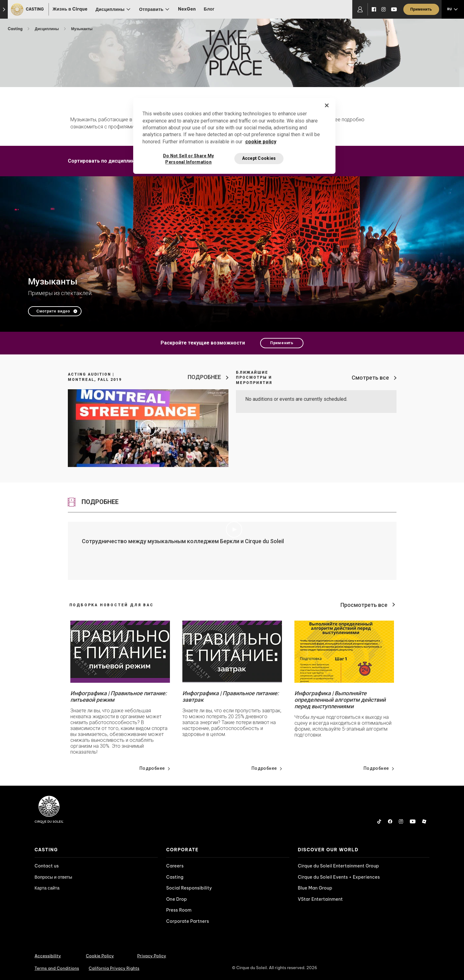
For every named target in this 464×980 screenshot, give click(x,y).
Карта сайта (47, 888)
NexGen (187, 9)
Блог (209, 9)
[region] (234, 136)
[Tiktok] (379, 821)
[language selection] (453, 9)
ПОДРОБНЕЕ (204, 377)
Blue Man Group (315, 888)
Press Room (179, 910)
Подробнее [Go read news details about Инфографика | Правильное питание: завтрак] (264, 768)
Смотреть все (370, 378)
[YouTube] (394, 9)
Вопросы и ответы (53, 877)
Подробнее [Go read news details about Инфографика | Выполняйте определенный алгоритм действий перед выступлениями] (376, 768)
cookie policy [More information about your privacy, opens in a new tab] (261, 142)
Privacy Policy (152, 956)
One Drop (177, 899)
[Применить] (421, 9)
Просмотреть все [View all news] (364, 605)
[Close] (327, 105)
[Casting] (28, 9)
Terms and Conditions (57, 968)
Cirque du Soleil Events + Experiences (339, 877)
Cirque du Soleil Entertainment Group (338, 866)
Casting (16, 29)
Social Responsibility (189, 888)
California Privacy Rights (114, 968)
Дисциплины (47, 29)
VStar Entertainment (320, 899)
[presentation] (96, 850)
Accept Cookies (259, 158)
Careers (175, 866)
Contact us (47, 866)
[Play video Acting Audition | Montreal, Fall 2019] (148, 428)
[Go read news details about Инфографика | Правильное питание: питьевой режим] (120, 652)
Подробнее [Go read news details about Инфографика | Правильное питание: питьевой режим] (152, 768)
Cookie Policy (100, 956)
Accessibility (48, 956)
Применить (282, 343)
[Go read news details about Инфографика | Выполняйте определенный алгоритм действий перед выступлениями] (344, 652)
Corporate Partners (188, 921)
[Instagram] (384, 9)
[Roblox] (424, 821)
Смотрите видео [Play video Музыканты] (53, 311)
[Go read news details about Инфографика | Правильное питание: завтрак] (232, 652)
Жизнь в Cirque (70, 9)
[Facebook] (374, 9)
